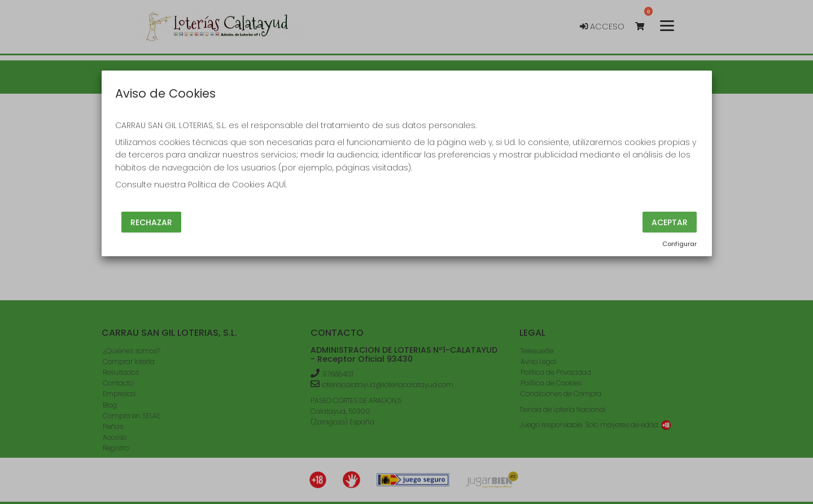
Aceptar (670, 222)
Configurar (679, 244)
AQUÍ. (277, 185)
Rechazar (151, 222)
